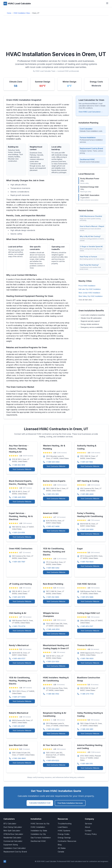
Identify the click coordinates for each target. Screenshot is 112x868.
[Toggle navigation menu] (107, 3)
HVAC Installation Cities (22, 13)
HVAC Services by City (40, 824)
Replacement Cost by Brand (15, 852)
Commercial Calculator (13, 841)
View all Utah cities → (86, 300)
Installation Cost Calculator (15, 848)
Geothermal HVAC (38, 841)
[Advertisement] (56, 34)
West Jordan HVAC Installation (89, 293)
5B (16, 86)
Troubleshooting (65, 824)
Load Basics (63, 827)
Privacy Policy (91, 834)
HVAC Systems (64, 831)
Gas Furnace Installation (41, 838)
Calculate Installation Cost (40, 803)
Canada (61, 852)
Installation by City (38, 834)
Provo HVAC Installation (87, 286)
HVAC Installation (38, 827)
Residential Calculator (12, 838)
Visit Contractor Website (22, 469)
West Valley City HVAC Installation (91, 296)
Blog (60, 845)
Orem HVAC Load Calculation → (91, 112)
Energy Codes (64, 834)
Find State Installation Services (70, 803)
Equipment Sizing (11, 845)
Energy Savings (64, 838)
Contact (88, 831)
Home (9, 13)
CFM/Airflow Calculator (13, 834)
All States (62, 848)
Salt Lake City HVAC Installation (90, 289)
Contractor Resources (67, 841)
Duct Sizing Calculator (13, 827)
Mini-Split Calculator (12, 831)
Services (88, 824)
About (87, 827)
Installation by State (39, 831)
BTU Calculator (10, 824)
